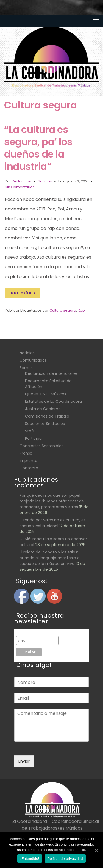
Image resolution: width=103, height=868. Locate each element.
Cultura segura (63, 310)
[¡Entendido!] (96, 850)
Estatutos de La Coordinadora (53, 401)
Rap (81, 310)
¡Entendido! (30, 859)
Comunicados (33, 360)
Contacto (29, 468)
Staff (30, 431)
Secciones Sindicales (45, 424)
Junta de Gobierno (43, 409)
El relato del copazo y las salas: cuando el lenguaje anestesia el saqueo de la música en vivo (50, 558)
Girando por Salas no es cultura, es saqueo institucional (53, 523)
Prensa (26, 453)
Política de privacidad (65, 859)
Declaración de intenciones (51, 373)
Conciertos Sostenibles (41, 446)
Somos (26, 368)
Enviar (24, 761)
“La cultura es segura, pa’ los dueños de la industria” (38, 148)
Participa (33, 438)
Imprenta (28, 461)
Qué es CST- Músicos (46, 394)
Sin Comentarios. (20, 187)
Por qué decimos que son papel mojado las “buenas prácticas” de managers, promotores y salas (52, 501)
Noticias (45, 181)
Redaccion (22, 181)
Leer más (23, 293)
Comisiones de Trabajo (47, 416)
